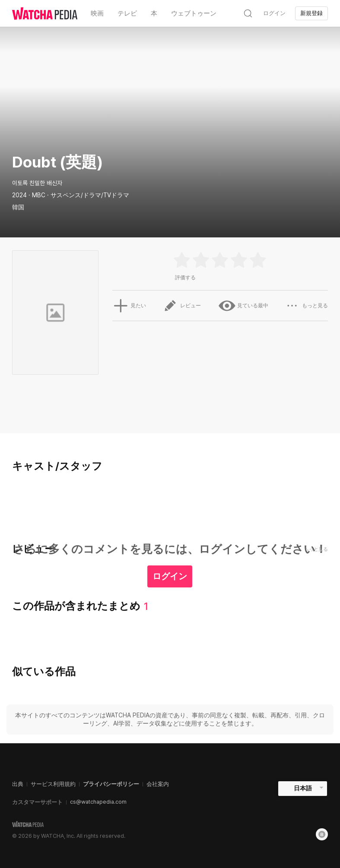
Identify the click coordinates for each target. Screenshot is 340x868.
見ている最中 (243, 306)
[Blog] (322, 834)
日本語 (303, 788)
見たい (128, 306)
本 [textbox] (154, 13)
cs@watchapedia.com (98, 802)
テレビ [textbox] (127, 13)
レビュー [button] (182, 306)
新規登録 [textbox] (311, 13)
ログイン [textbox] (274, 13)
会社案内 (158, 784)
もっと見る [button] (307, 306)
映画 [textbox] (97, 13)
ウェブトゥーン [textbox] (194, 13)
